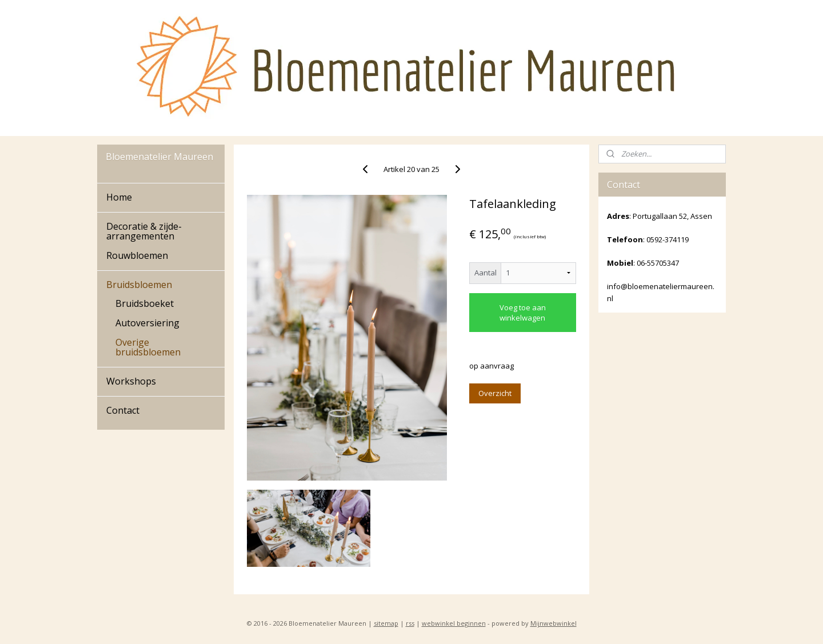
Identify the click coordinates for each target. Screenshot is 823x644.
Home (119, 197)
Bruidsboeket (145, 303)
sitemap (386, 623)
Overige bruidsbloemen (148, 347)
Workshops (131, 381)
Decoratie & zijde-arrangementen (144, 231)
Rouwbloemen (137, 255)
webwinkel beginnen (454, 623)
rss (410, 623)
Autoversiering (147, 323)
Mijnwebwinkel (554, 623)
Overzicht (495, 393)
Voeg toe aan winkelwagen (523, 313)
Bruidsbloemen (139, 285)
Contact (123, 410)
